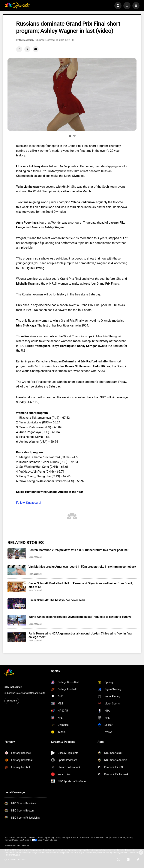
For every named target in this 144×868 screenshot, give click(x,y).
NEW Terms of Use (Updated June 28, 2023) (111, 838)
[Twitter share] (27, 49)
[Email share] (36, 49)
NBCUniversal (23, 846)
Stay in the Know (13, 687)
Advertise (21, 838)
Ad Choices (10, 838)
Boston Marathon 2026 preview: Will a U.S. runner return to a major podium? (78, 550)
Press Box (84, 838)
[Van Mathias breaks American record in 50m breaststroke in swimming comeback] (17, 570)
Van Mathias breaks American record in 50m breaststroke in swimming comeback (82, 567)
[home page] (17, 6)
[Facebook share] (19, 49)
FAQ (58, 838)
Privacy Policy (12, 840)
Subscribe (12, 701)
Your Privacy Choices (48, 840)
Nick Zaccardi (26, 40)
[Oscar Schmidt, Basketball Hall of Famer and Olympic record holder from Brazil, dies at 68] (17, 587)
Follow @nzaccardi (29, 503)
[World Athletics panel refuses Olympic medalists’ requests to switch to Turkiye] (17, 620)
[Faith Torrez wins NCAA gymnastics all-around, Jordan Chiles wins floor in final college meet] (17, 637)
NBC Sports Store (70, 838)
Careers (31, 838)
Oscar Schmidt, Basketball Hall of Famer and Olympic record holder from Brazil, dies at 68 (81, 585)
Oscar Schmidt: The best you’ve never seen (57, 600)
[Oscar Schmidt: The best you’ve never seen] (17, 604)
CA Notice (25, 840)
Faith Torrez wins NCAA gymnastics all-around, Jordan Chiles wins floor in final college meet (80, 635)
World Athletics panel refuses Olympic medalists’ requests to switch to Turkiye (80, 617)
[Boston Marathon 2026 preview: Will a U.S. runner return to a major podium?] (17, 553)
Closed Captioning (45, 838)
